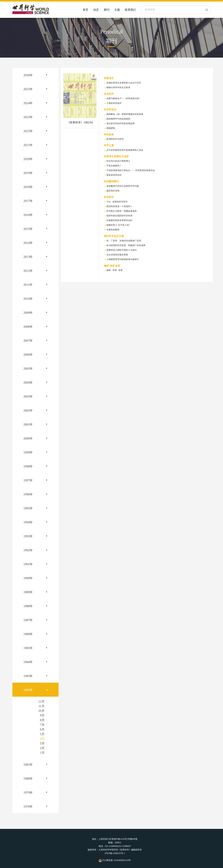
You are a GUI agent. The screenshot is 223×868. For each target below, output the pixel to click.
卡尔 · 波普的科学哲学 (117, 202)
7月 (42, 725)
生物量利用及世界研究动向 (119, 220)
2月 (42, 748)
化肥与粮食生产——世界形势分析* (123, 99)
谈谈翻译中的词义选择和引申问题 (123, 186)
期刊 (107, 10)
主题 (117, 10)
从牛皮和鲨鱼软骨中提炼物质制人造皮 (125, 150)
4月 (42, 739)
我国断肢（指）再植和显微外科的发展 (125, 114)
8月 (42, 720)
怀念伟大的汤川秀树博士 (118, 161)
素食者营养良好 (114, 175)
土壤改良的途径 (114, 103)
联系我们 (130, 10)
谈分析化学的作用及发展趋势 (120, 124)
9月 (42, 715)
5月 (42, 734)
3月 (42, 743)
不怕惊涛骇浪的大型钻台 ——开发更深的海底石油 (131, 170)
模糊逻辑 (111, 128)
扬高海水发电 (113, 191)
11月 (41, 706)
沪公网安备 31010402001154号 (115, 860)
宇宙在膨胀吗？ (114, 166)
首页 (85, 10)
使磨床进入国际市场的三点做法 (122, 250)
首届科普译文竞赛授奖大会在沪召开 (124, 83)
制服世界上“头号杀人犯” (118, 225)
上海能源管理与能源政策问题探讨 (123, 259)
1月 (42, 753)
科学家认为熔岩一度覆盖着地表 (122, 211)
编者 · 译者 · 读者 (115, 270)
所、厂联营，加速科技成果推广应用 (124, 241)
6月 (42, 729)
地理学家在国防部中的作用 (119, 216)
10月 (42, 711)
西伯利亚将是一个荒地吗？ (119, 206)
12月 (42, 701)
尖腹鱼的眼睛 (113, 230)
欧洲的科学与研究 (115, 139)
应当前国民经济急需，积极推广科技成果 (126, 245)
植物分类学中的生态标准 (118, 87)
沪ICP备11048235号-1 (115, 853)
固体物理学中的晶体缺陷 (118, 119)
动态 (96, 10)
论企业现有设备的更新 (117, 255)
